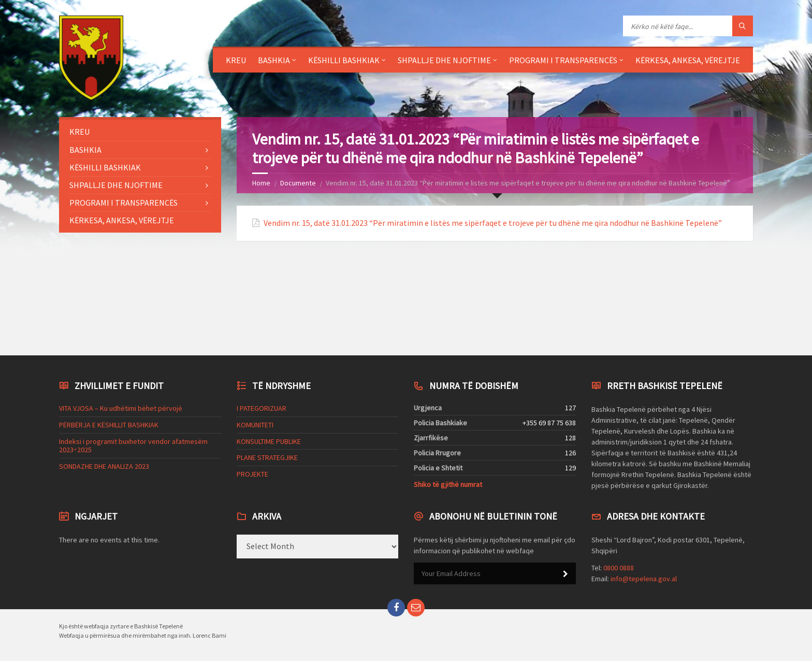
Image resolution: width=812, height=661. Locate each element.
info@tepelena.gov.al (644, 579)
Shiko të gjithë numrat (448, 484)
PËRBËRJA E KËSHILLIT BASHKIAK (109, 425)
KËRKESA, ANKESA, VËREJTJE (688, 60)
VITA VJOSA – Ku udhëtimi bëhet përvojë (121, 408)
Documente (298, 183)
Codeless (606, 495)
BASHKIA (274, 60)
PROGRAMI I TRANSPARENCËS (563, 60)
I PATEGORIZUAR (262, 408)
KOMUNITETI (255, 425)
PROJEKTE (252, 474)
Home (261, 183)
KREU (236, 60)
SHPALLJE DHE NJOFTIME (444, 60)
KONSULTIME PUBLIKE (269, 441)
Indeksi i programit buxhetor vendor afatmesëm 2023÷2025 (133, 446)
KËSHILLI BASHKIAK (344, 60)
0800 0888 (619, 568)
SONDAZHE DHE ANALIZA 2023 (104, 466)
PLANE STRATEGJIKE (267, 457)
